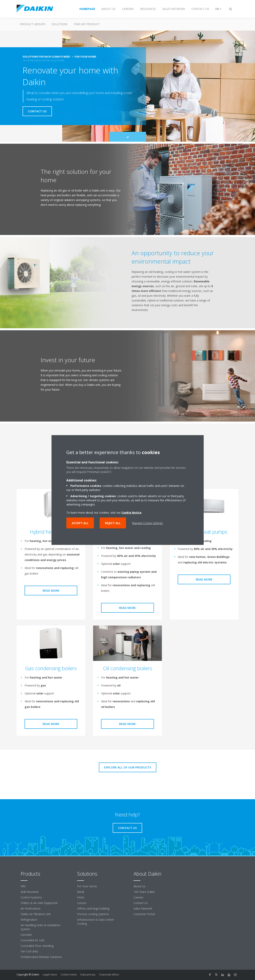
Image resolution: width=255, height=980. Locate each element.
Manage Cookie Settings (148, 523)
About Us (139, 886)
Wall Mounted (30, 892)
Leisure (82, 903)
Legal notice (50, 974)
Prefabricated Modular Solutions (41, 957)
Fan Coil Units (29, 951)
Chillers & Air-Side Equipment (39, 903)
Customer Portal (144, 914)
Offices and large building (93, 908)
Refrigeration (29, 920)
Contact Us (141, 903)
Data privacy (88, 974)
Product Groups (33, 24)
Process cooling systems (93, 914)
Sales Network (143, 908)
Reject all (113, 523)
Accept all (80, 523)
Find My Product (87, 24)
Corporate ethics (109, 974)
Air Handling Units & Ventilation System (41, 927)
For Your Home (87, 886)
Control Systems (31, 897)
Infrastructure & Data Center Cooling (96, 922)
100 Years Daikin (144, 892)
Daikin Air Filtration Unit (36, 914)
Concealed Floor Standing (37, 946)
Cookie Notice (131, 513)
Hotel (81, 897)
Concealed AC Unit (32, 940)
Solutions (60, 24)
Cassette (26, 935)
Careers (138, 897)
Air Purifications (31, 908)
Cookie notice (69, 974)
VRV (23, 886)
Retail (81, 892)
